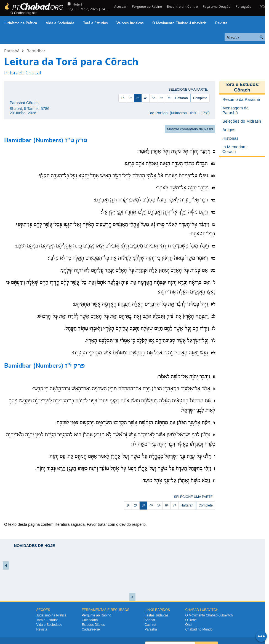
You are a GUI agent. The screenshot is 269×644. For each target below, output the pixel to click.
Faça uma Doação (217, 6)
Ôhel (189, 625)
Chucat (33, 72)
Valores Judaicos (130, 23)
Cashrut (150, 625)
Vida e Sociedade (60, 23)
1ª (122, 98)
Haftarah (182, 98)
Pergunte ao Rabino (147, 6)
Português (243, 6)
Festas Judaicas (157, 615)
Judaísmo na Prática (21, 23)
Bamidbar (36, 51)
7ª (169, 98)
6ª (161, 98)
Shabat (150, 620)
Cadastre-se (91, 629)
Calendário (90, 620)
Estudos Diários (93, 625)
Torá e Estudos (95, 23)
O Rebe (191, 620)
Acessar (120, 6)
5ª (153, 98)
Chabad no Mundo (199, 629)
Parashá (12, 51)
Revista (221, 23)
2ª (130, 98)
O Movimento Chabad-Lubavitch (179, 23)
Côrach (242, 90)
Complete (200, 98)
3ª (138, 98)
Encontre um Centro (182, 6)
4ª (146, 98)
